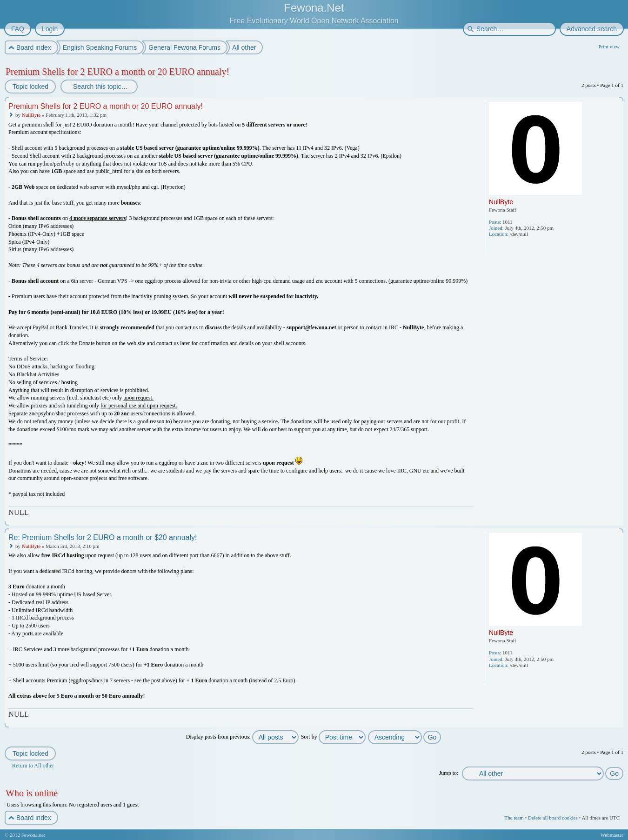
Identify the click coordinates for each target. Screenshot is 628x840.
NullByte (31, 115)
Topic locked (30, 87)
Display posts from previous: (242, 737)
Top (617, 519)
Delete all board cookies (553, 818)
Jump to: (449, 773)
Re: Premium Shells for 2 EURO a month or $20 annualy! (103, 537)
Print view (609, 47)
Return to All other (33, 766)
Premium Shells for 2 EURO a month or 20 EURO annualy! (117, 72)
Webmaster (612, 835)
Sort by (333, 737)
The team (514, 818)
